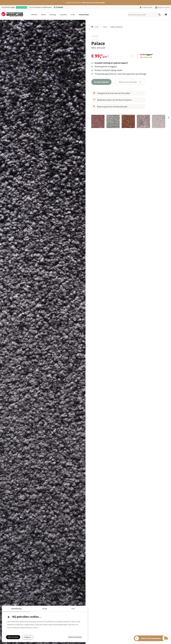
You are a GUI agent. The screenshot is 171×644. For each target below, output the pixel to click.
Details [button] (45, 609)
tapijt (105, 27)
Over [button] (73, 609)
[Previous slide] (88, 118)
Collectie (34, 15)
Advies (44, 15)
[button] (85, 3)
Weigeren (28, 637)
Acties (73, 15)
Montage (53, 15)
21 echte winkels (147, 7)
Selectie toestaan (75, 637)
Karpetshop (84, 15)
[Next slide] (168, 118)
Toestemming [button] (16, 609)
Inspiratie (63, 15)
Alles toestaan (13, 637)
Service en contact (164, 7)
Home (95, 27)
